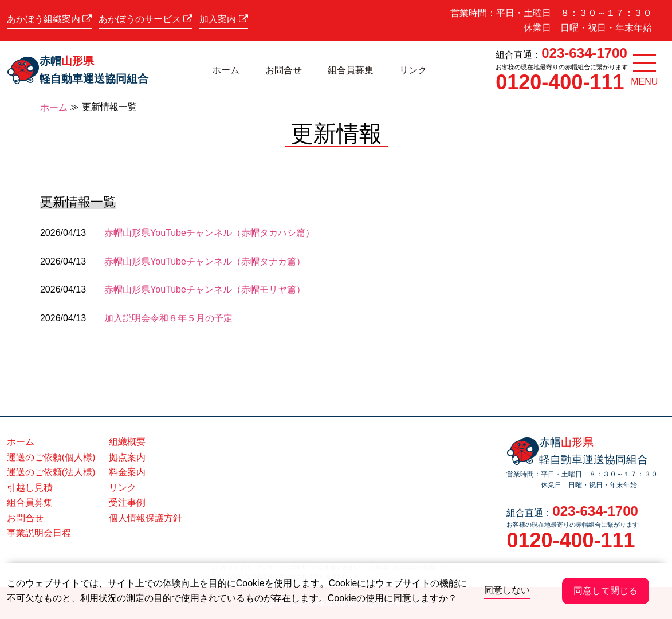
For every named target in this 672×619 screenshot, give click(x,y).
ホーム (226, 70)
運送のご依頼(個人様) (51, 457)
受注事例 (127, 502)
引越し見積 (30, 488)
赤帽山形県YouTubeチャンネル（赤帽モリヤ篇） (205, 289)
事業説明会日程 (39, 533)
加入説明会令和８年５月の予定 (168, 318)
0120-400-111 (560, 82)
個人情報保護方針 (146, 518)
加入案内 (223, 19)
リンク (413, 70)
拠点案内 (127, 457)
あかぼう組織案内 (49, 19)
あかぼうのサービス (146, 19)
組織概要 (127, 442)
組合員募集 (351, 70)
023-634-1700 (584, 53)
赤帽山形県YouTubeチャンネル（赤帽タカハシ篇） (209, 233)
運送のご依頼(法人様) (51, 472)
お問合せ (284, 70)
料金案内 (127, 472)
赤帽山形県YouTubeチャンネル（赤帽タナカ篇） (205, 261)
